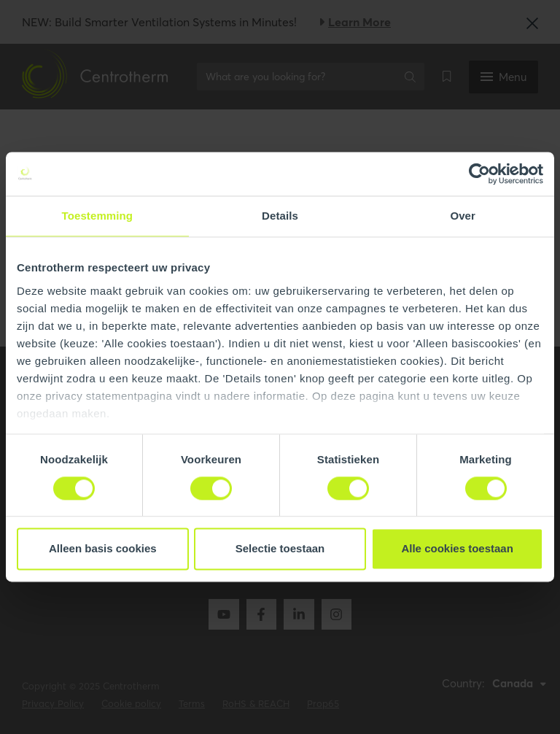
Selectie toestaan (280, 549)
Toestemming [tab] (98, 216)
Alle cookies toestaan (457, 549)
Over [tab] (463, 216)
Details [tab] (280, 216)
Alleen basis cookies (103, 549)
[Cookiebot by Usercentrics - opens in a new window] (479, 174)
